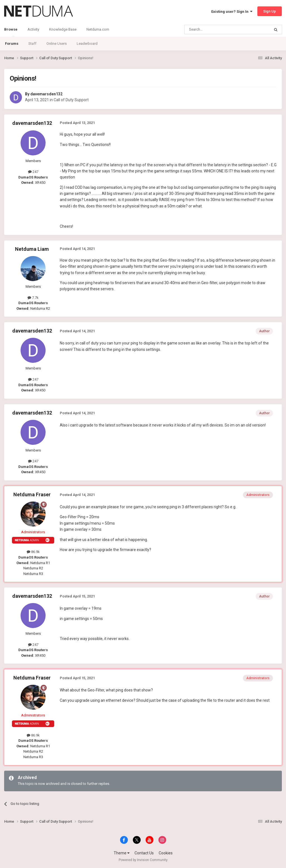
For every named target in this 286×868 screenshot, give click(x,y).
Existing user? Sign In (232, 12)
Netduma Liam (32, 249)
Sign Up (270, 11)
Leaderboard (87, 44)
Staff (32, 44)
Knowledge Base (63, 29)
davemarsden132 (46, 94)
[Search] (214, 29)
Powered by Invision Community (143, 860)
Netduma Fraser (32, 494)
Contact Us (144, 853)
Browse (11, 32)
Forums (12, 44)
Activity (33, 29)
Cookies (166, 853)
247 (33, 172)
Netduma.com (98, 29)
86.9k (33, 552)
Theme (122, 853)
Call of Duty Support (71, 100)
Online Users (57, 44)
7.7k (33, 298)
